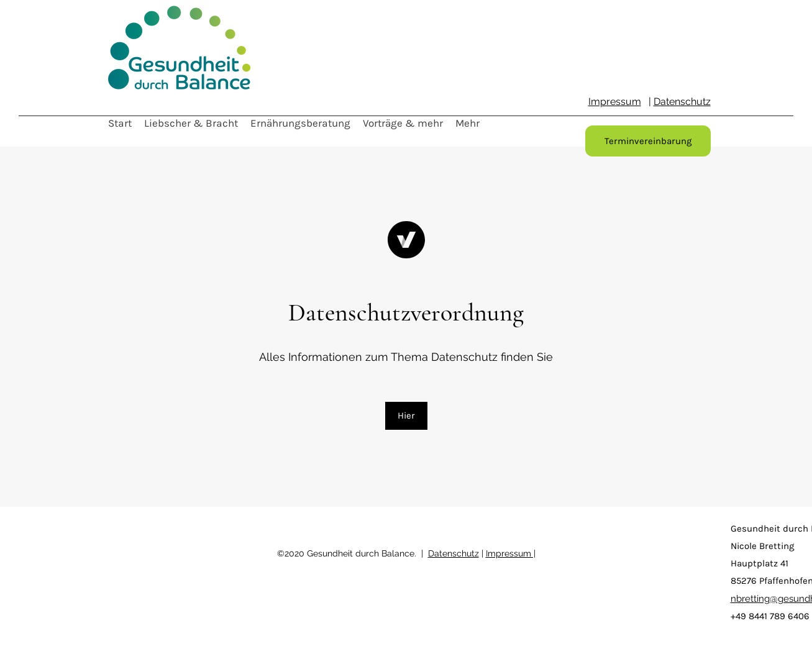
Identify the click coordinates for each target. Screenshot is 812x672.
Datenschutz (682, 102)
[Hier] (406, 416)
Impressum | (511, 553)
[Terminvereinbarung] (648, 141)
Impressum (615, 102)
